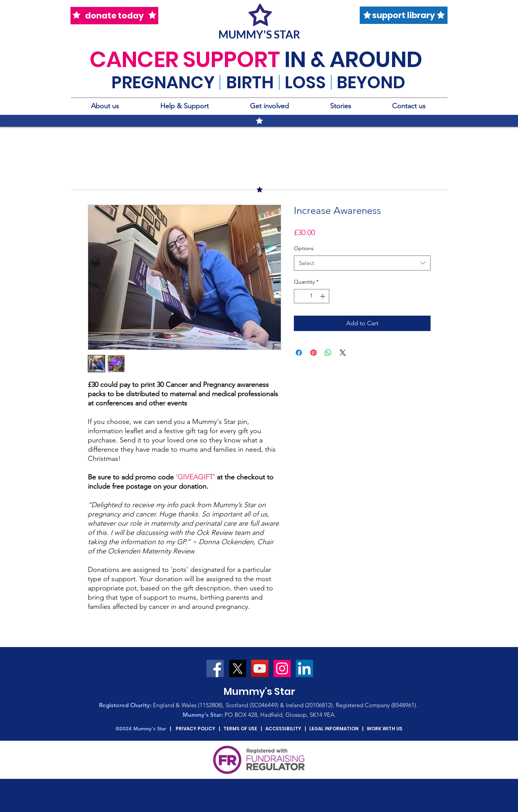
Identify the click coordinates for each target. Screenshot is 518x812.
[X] (237, 668)
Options (304, 248)
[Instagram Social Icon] (282, 668)
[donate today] (114, 16)
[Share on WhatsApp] (328, 353)
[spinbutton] (312, 296)
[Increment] (323, 296)
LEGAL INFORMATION (334, 729)
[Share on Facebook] (299, 353)
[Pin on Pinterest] (313, 353)
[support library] (404, 15)
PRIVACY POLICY (195, 729)
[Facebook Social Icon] (215, 668)
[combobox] (362, 263)
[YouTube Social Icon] (260, 668)
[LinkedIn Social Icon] (304, 668)
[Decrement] (300, 296)
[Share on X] (343, 353)
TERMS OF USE (240, 729)
